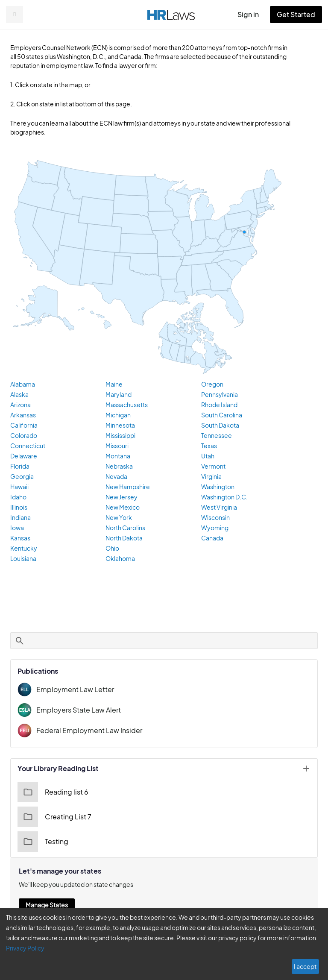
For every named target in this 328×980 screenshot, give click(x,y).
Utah (208, 456)
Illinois (19, 508)
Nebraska (118, 467)
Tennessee (216, 436)
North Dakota (123, 538)
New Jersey (121, 497)
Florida (19, 467)
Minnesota (119, 425)
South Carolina (221, 415)
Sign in (252, 14)
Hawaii (19, 487)
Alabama (22, 384)
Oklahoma (119, 559)
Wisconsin (215, 518)
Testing (42, 842)
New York (118, 518)
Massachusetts (125, 405)
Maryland (118, 395)
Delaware (23, 456)
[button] (15, 15)
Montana (117, 456)
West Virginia (219, 508)
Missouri (117, 446)
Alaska (19, 395)
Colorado (22, 436)
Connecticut (26, 446)
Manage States (47, 905)
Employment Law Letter (72, 690)
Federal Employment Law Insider (86, 731)
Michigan (117, 415)
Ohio (112, 549)
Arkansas (23, 415)
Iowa (17, 528)
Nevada (116, 477)
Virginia (211, 477)
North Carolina (125, 528)
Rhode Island (219, 405)
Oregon (211, 384)
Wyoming (214, 528)
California (23, 425)
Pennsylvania (219, 395)
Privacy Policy (300, 948)
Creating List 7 (53, 817)
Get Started (298, 14)
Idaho (18, 497)
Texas (209, 446)
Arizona (20, 405)
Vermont (212, 467)
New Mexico (122, 508)
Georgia (21, 477)
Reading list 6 (52, 792)
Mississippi (120, 436)
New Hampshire (127, 487)
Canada (212, 538)
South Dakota (219, 425)
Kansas (20, 538)
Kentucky (23, 549)
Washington (217, 487)
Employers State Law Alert (76, 710)
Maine (114, 384)
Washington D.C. (224, 497)
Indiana (20, 518)
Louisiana (23, 559)
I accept (306, 966)
